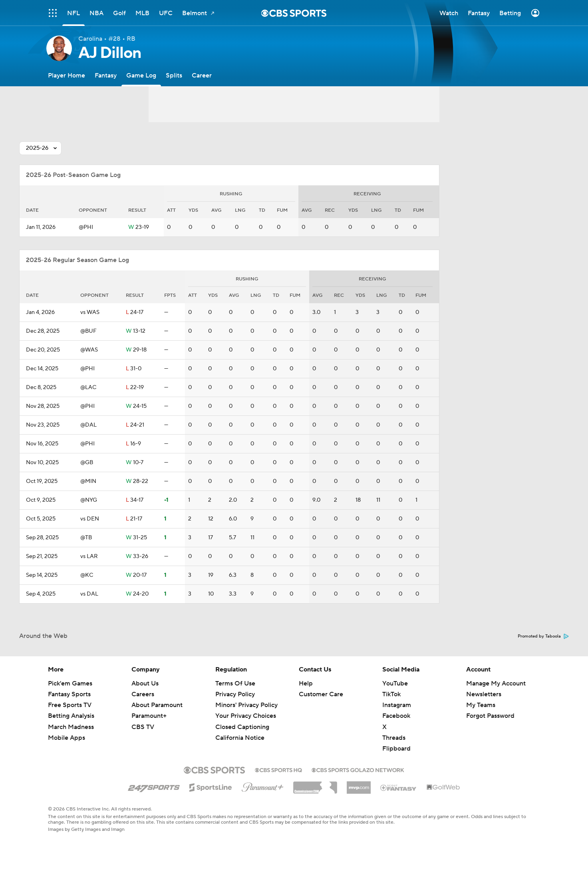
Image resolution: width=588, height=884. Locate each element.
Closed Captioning (242, 727)
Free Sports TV (70, 705)
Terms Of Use (235, 683)
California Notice (240, 738)
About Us (145, 683)
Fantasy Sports (69, 694)
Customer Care (321, 694)
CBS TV (143, 727)
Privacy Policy (235, 694)
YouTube (395, 683)
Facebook (396, 716)
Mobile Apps (67, 738)
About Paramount (157, 705)
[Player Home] (67, 75)
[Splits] (174, 75)
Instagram (397, 705)
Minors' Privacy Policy (246, 705)
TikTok (391, 694)
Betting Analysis (71, 716)
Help (306, 683)
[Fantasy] (106, 75)
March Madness (71, 727)
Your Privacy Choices (246, 716)
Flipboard (396, 749)
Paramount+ (149, 716)
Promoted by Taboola (543, 636)
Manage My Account (496, 683)
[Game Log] (141, 75)
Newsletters (484, 694)
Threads (394, 738)
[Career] (202, 75)
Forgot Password (490, 716)
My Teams (481, 705)
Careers (143, 694)
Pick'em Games (70, 683)
